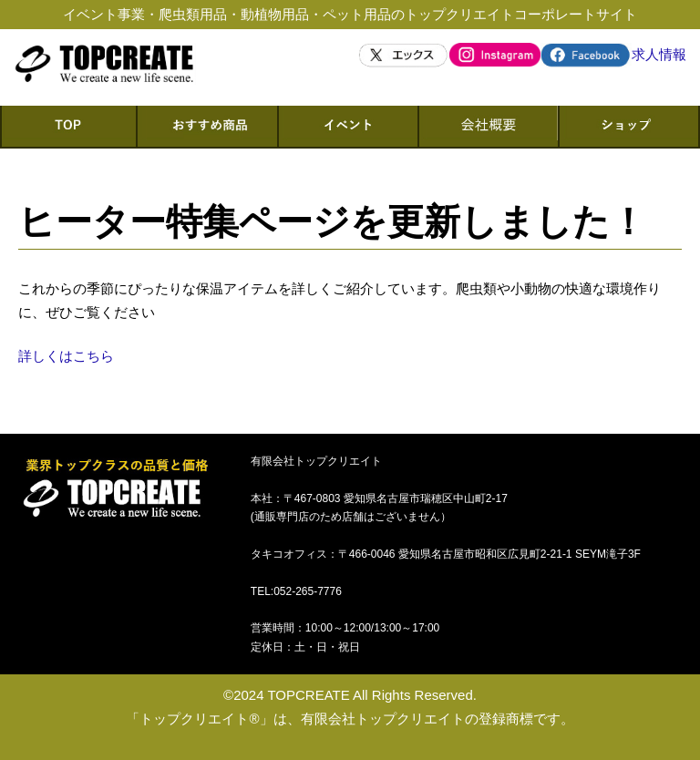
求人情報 (659, 54)
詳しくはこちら (66, 356)
